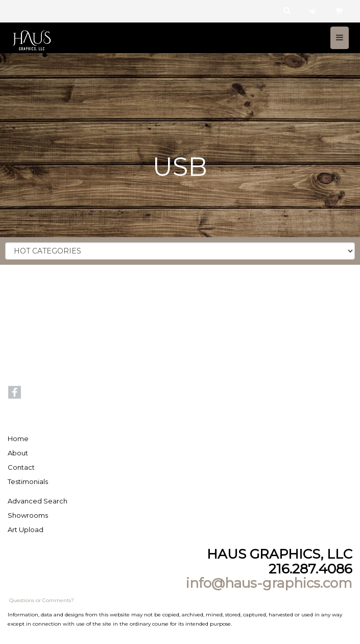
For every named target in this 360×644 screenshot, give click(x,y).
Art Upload (26, 530)
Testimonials (28, 481)
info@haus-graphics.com (269, 583)
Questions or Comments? (42, 600)
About (18, 453)
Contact (21, 467)
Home (18, 439)
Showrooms (28, 515)
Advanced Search (38, 501)
